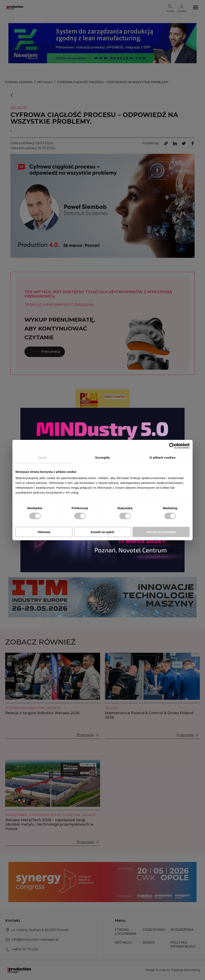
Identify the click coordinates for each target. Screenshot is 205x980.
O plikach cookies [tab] (162, 457)
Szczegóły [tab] (102, 457)
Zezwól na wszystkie (161, 532)
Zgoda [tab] (42, 457)
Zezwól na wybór (102, 532)
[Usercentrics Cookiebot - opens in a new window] (172, 446)
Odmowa (44, 532)
